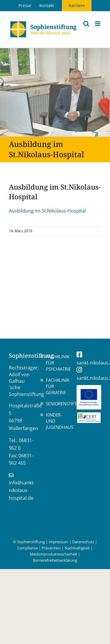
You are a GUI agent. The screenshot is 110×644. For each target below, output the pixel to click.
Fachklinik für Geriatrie (57, 386)
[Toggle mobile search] (86, 24)
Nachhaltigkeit (77, 548)
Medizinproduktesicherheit (53, 554)
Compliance (28, 548)
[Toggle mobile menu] (98, 24)
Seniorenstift (57, 404)
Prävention (51, 548)
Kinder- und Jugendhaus (57, 421)
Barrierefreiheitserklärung (55, 560)
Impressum (59, 542)
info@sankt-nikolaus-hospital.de (22, 490)
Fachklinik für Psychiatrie (57, 363)
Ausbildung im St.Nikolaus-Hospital (47, 211)
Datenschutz (83, 542)
